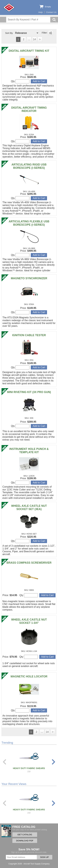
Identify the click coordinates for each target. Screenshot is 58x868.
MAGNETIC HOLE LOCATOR (29, 676)
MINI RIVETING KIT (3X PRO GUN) (29, 392)
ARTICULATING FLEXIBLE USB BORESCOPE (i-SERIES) (29, 223)
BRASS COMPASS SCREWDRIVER (29, 563)
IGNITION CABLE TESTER (29, 335)
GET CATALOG (25, 835)
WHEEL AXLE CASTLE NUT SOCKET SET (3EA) (29, 507)
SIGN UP (45, 857)
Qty (20, 81)
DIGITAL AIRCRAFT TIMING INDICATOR (29, 109)
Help (41, 12)
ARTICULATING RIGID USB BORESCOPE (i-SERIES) (29, 166)
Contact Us (51, 12)
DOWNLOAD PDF (25, 841)
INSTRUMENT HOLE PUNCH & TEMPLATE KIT (29, 451)
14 (34, 39)
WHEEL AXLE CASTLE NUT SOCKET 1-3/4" (29, 621)
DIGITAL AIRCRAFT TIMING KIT (29, 51)
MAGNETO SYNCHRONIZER (29, 278)
